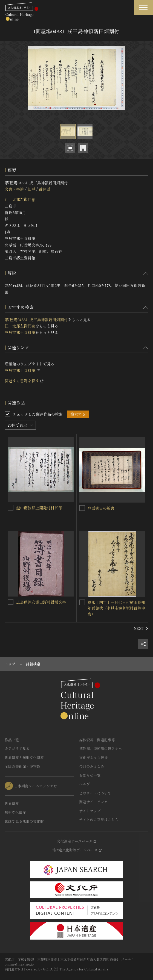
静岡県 (45, 189)
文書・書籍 (14, 189)
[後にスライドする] (141, 628)
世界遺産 (12, 803)
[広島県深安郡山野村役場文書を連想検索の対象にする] (11, 602)
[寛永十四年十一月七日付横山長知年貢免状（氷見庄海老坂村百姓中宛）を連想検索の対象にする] (82, 602)
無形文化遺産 (15, 812)
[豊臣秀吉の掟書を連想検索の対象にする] (82, 508)
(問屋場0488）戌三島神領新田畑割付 (36, 320)
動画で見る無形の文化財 (24, 821)
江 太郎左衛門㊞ (20, 199)
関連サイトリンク (94, 802)
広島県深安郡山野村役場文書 (41, 602)
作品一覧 (12, 740)
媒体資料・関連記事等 (97, 740)
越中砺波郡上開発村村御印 (39, 508)
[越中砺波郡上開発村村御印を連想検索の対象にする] (11, 508)
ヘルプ (85, 784)
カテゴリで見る (17, 749)
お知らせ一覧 (90, 775)
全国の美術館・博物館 (22, 766)
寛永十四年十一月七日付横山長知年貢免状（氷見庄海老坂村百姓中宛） (116, 608)
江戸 (31, 189)
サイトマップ (90, 811)
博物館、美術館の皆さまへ (101, 749)
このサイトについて (95, 793)
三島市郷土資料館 (20, 332)
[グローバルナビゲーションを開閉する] (143, 8)
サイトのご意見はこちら (99, 820)
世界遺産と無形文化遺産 (24, 758)
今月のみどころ (92, 766)
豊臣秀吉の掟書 (101, 508)
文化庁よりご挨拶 (94, 758)
